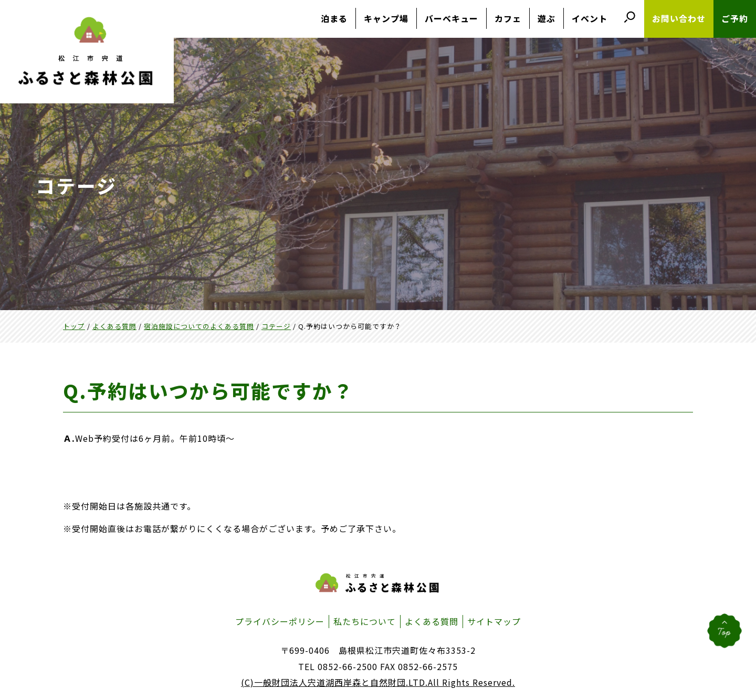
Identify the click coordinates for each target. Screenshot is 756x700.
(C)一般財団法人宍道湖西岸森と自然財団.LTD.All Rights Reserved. (378, 682)
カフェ (508, 18)
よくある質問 (432, 621)
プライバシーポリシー (280, 621)
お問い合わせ (679, 18)
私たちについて (365, 621)
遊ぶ (547, 18)
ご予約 (735, 18)
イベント (590, 18)
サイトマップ (494, 621)
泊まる (334, 18)
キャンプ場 (386, 18)
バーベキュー (451, 18)
